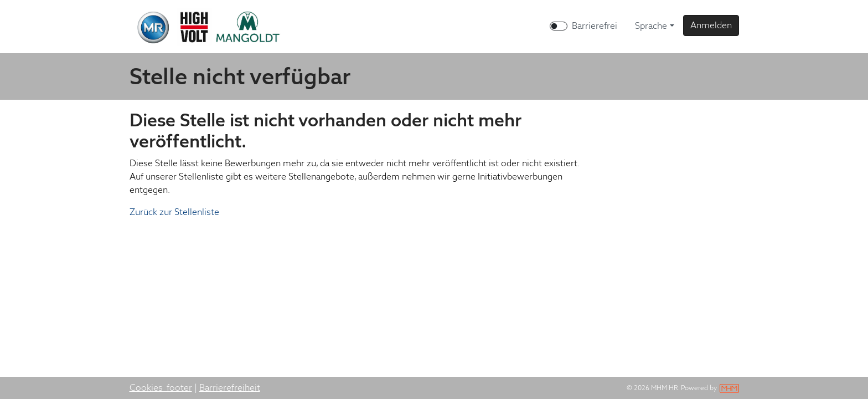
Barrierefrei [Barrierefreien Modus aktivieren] (595, 26)
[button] (711, 25)
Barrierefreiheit (230, 388)
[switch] (559, 26)
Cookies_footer (161, 388)
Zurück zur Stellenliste (174, 212)
